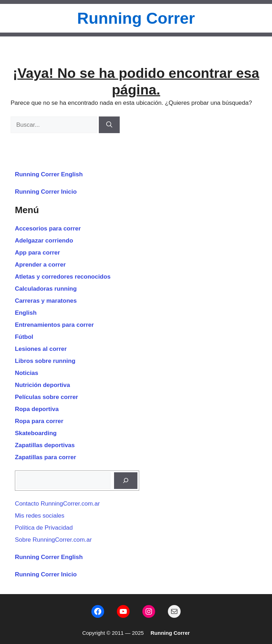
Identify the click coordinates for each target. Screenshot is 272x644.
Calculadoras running (46, 289)
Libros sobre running (45, 361)
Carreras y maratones (46, 301)
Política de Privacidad (44, 528)
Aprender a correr (40, 265)
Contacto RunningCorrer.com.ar (57, 504)
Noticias (27, 373)
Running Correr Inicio (46, 192)
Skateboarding (36, 433)
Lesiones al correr (41, 349)
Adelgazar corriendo (44, 241)
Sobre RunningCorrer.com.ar (53, 540)
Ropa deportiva (37, 409)
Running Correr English (49, 174)
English (26, 313)
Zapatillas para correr (46, 457)
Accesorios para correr (48, 229)
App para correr (38, 253)
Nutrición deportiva (42, 385)
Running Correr (136, 18)
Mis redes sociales (40, 516)
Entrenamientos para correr (54, 325)
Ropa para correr (39, 421)
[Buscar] (109, 125)
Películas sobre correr (47, 397)
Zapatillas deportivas (45, 445)
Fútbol (24, 337)
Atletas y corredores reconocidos (63, 277)
